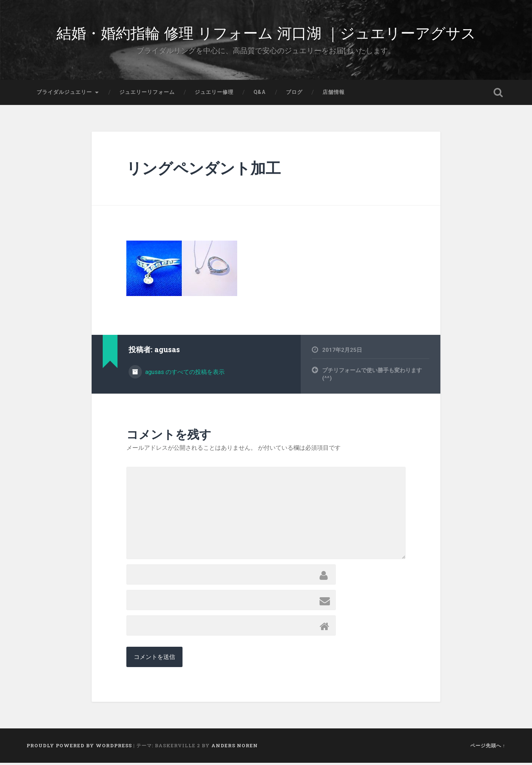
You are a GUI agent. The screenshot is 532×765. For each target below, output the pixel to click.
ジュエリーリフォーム (147, 94)
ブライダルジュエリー (64, 94)
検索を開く (498, 95)
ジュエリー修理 (214, 94)
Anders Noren (235, 748)
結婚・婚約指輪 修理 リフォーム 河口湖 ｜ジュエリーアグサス (266, 33)
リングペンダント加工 (204, 171)
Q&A (260, 94)
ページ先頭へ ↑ (488, 748)
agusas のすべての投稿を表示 (184, 375)
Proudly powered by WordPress (79, 748)
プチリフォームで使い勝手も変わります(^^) (372, 377)
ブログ (294, 94)
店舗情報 (334, 94)
